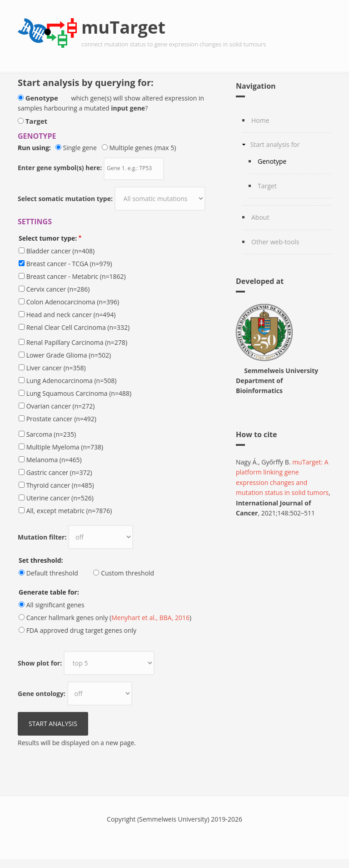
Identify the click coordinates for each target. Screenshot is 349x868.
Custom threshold (127, 573)
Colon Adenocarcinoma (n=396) (73, 302)
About (260, 217)
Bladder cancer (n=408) (61, 251)
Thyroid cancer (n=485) (60, 485)
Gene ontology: (42, 694)
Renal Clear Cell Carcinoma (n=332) (78, 327)
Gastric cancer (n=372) (59, 472)
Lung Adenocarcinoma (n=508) (72, 381)
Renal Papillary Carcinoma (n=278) (77, 342)
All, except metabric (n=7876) (69, 511)
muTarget (123, 27)
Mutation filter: (42, 537)
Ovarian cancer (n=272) (61, 406)
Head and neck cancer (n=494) (71, 315)
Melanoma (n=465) (54, 460)
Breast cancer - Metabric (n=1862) (76, 276)
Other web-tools (275, 242)
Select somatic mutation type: (65, 199)
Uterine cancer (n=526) (60, 498)
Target (36, 121)
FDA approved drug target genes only (81, 630)
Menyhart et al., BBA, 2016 (150, 618)
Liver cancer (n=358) (56, 368)
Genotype (42, 98)
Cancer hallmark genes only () (109, 618)
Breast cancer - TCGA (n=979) (69, 264)
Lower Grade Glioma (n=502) (69, 355)
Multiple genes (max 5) (142, 148)
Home (260, 120)
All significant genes (55, 605)
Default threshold (52, 573)
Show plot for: (40, 663)
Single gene (81, 148)
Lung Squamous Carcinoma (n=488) (79, 393)
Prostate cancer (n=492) (61, 419)
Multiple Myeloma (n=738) (65, 447)
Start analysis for (275, 144)
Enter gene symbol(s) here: (60, 168)
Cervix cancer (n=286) (58, 289)
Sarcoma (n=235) (51, 434)
